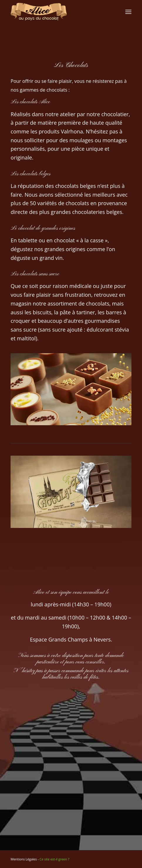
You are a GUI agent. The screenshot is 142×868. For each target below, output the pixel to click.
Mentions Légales (24, 859)
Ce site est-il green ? (54, 859)
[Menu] (128, 12)
